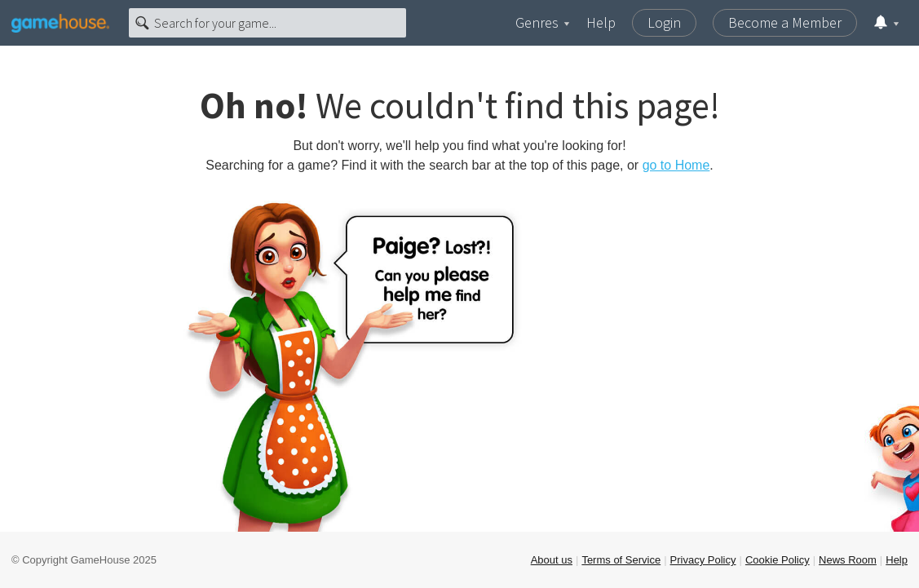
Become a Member (785, 22)
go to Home (676, 165)
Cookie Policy (778, 560)
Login (664, 22)
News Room (848, 560)
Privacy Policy (703, 560)
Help (601, 22)
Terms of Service (621, 560)
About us (552, 560)
